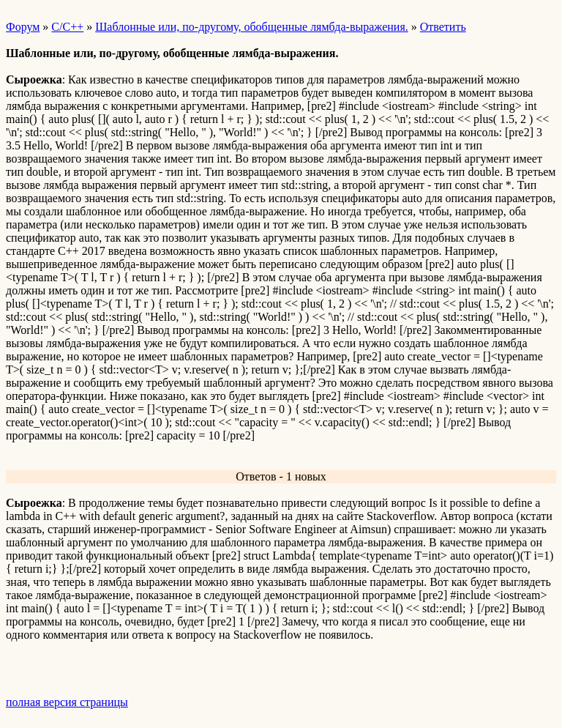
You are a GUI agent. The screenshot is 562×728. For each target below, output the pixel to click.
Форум (23, 27)
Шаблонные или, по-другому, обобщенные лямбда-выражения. (252, 27)
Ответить (443, 27)
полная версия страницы (67, 702)
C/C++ (67, 27)
